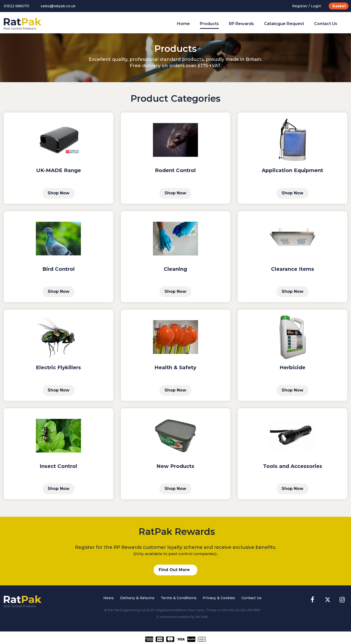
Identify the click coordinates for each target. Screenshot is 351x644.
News (109, 598)
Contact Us (326, 24)
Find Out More (174, 570)
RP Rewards (241, 24)
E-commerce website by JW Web (182, 617)
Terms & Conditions (179, 598)
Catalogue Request (284, 24)
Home (183, 24)
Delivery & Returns (137, 598)
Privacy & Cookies (219, 598)
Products (209, 24)
